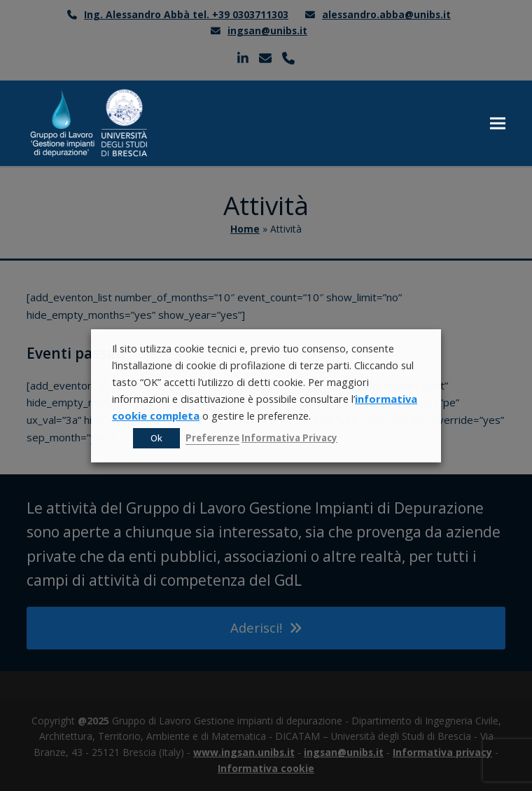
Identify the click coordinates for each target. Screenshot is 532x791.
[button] (498, 124)
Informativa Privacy (289, 438)
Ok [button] (156, 438)
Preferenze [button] (212, 438)
